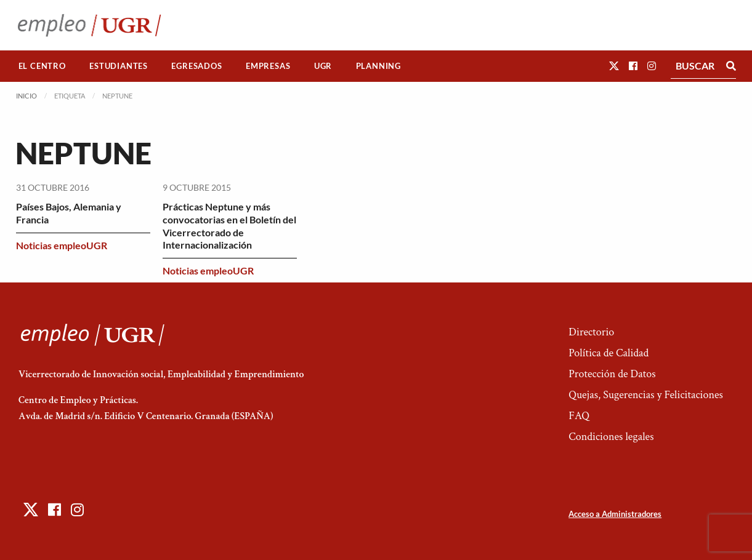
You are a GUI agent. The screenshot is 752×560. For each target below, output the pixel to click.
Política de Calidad (608, 353)
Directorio (591, 332)
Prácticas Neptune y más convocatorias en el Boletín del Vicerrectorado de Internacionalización (229, 226)
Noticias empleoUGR (62, 245)
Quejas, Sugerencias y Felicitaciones (646, 395)
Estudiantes (119, 66)
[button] (614, 66)
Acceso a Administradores (615, 514)
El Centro (42, 66)
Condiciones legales (611, 437)
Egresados (196, 66)
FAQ (579, 416)
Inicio (26, 96)
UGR (323, 66)
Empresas (268, 66)
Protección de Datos (612, 374)
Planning (378, 66)
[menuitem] (42, 66)
